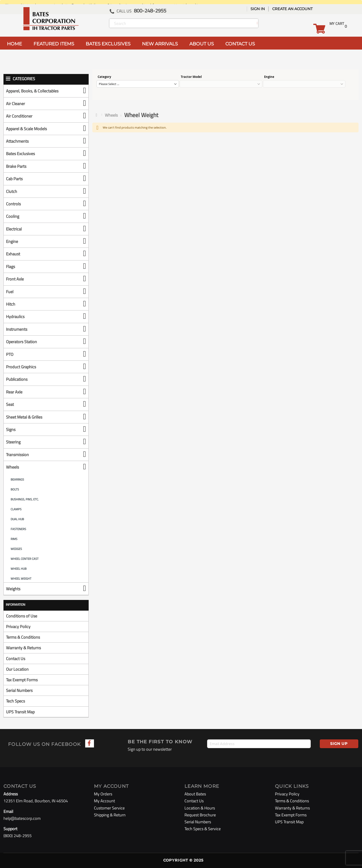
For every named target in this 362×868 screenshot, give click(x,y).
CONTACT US (240, 44)
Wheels (111, 115)
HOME (14, 44)
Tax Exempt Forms (22, 680)
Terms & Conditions (23, 637)
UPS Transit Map (20, 712)
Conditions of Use (22, 616)
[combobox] (184, 23)
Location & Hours (200, 808)
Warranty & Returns (23, 648)
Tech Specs (15, 701)
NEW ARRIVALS (160, 44)
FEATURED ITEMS (54, 44)
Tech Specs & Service (203, 829)
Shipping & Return (110, 815)
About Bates (195, 794)
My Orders (103, 794)
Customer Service (109, 808)
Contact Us (16, 659)
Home (98, 115)
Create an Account (292, 9)
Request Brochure (200, 815)
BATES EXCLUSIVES (108, 44)
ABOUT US (202, 44)
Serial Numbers (19, 690)
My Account (104, 801)
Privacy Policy (18, 627)
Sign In (258, 9)
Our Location (17, 669)
